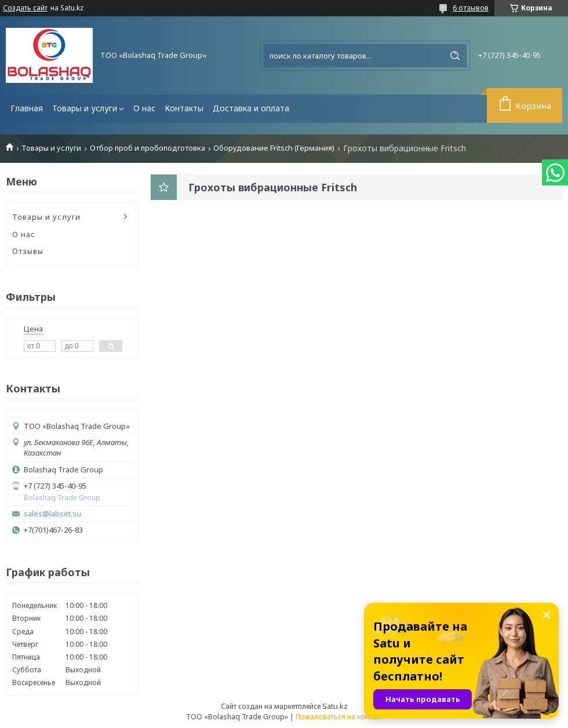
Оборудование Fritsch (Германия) (274, 148)
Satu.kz (335, 706)
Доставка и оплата (251, 108)
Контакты (184, 108)
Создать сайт (25, 8)
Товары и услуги (85, 108)
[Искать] (455, 56)
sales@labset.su (52, 514)
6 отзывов (471, 8)
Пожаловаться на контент (339, 717)
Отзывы (28, 251)
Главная (27, 108)
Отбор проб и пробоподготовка (148, 148)
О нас (144, 108)
